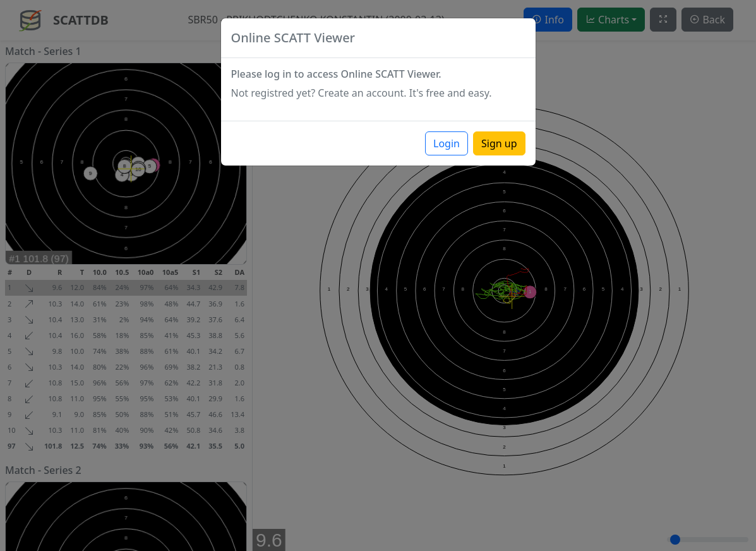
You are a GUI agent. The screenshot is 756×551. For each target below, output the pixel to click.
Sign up (499, 143)
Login (447, 143)
